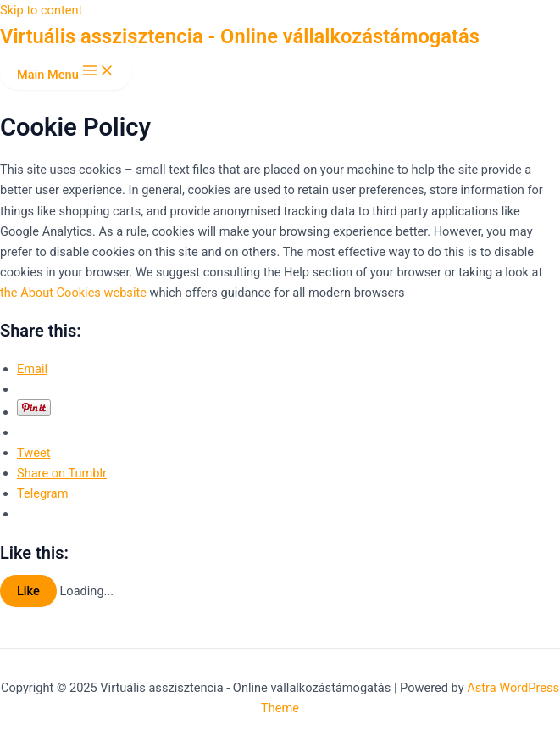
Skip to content (41, 10)
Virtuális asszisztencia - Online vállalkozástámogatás (240, 36)
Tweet (33, 453)
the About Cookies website (73, 293)
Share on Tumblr (62, 473)
